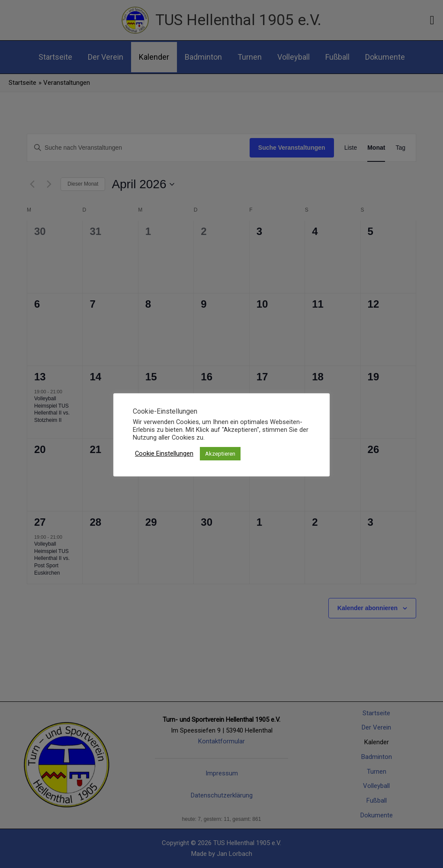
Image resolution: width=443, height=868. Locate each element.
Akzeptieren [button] (220, 454)
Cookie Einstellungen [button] (164, 453)
